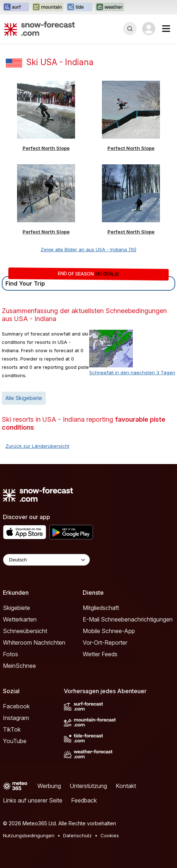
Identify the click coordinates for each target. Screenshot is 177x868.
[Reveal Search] (130, 29)
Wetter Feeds (100, 654)
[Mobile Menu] (166, 29)
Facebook (16, 706)
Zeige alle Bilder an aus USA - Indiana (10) (88, 249)
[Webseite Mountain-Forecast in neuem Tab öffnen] (48, 7)
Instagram (16, 718)
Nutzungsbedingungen (29, 835)
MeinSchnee (19, 666)
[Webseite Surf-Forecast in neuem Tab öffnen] (16, 7)
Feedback (84, 800)
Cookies (110, 835)
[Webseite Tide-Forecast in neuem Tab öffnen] (79, 7)
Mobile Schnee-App (109, 631)
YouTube (15, 741)
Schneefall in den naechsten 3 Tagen (132, 372)
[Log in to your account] (149, 29)
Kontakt (126, 786)
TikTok (12, 729)
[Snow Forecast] (40, 29)
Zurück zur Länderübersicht (37, 446)
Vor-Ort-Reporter (105, 642)
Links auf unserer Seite (33, 800)
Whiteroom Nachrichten (34, 642)
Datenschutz (77, 835)
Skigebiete (17, 608)
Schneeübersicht (25, 631)
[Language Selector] (46, 560)
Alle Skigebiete (24, 398)
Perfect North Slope (46, 148)
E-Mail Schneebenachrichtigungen (128, 619)
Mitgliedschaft (101, 608)
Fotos (11, 654)
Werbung (49, 786)
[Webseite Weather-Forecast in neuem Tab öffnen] (110, 7)
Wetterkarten (20, 619)
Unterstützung (88, 786)
